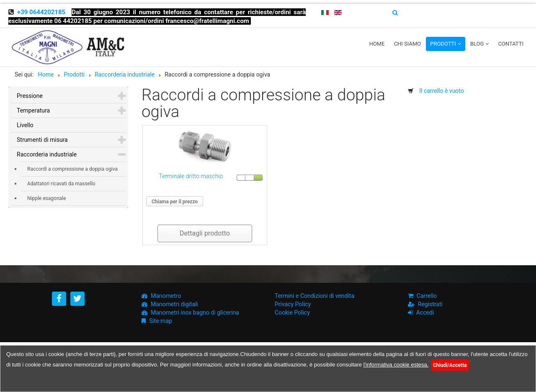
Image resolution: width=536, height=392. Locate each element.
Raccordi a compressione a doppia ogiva (72, 169)
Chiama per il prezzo (175, 202)
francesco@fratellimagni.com (207, 21)
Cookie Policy (292, 313)
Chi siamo (408, 44)
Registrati (430, 304)
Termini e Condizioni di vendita (314, 296)
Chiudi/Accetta (450, 365)
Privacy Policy (293, 304)
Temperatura (33, 110)
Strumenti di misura (42, 140)
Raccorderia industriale (47, 154)
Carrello (427, 296)
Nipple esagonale (46, 198)
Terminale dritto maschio (191, 176)
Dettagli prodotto (205, 233)
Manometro (166, 296)
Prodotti (443, 44)
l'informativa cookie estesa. (396, 365)
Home (377, 44)
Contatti (511, 44)
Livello (25, 125)
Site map (161, 321)
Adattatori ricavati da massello (61, 184)
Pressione (30, 96)
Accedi (425, 313)
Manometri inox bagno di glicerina (195, 313)
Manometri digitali (174, 304)
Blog (477, 44)
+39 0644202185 (41, 12)
